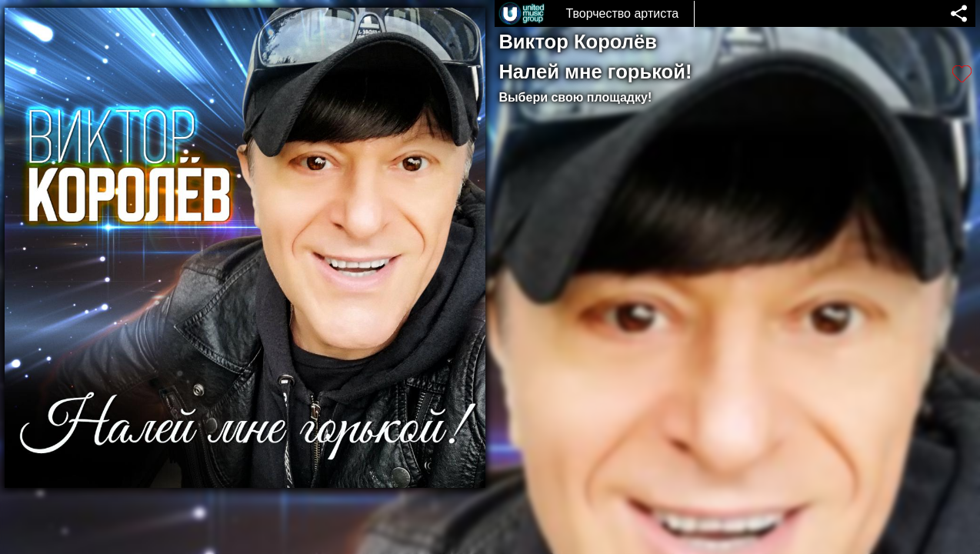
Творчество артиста (622, 13)
